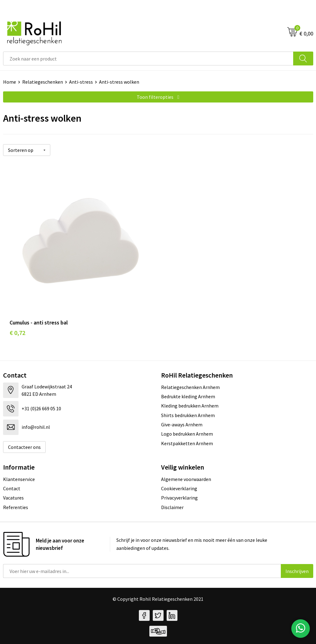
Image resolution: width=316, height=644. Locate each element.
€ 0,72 (17, 333)
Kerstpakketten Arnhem (187, 443)
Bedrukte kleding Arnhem (188, 396)
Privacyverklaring (179, 498)
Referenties (16, 507)
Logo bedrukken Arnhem (187, 434)
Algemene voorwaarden (186, 479)
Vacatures (13, 498)
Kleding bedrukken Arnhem (190, 406)
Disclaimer (172, 507)
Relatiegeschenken (43, 82)
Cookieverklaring (179, 488)
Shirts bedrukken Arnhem (188, 415)
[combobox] (148, 59)
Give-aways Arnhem (182, 424)
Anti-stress (81, 82)
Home (10, 82)
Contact (12, 488)
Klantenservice (19, 479)
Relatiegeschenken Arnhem (190, 387)
